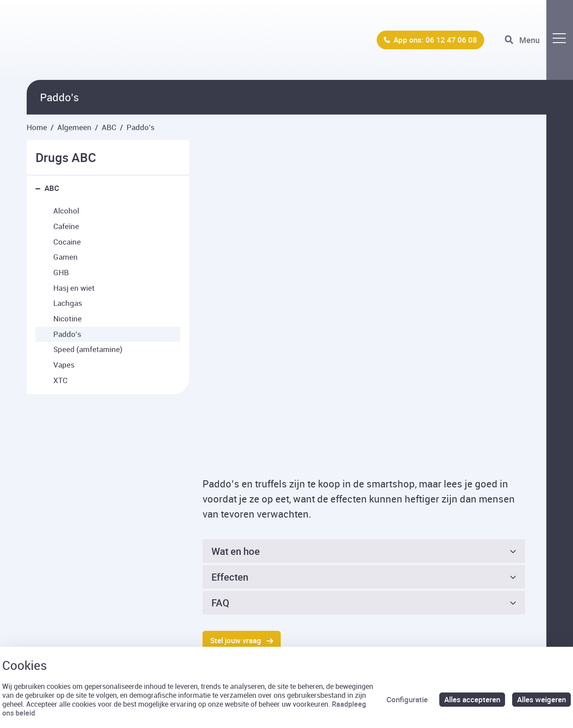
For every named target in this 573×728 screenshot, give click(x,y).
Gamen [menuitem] (66, 257)
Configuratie (407, 699)
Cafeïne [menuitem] (66, 226)
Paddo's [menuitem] (67, 334)
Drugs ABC (66, 157)
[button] (40, 188)
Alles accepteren (472, 699)
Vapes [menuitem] (64, 365)
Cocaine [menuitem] (67, 242)
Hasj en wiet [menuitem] (74, 288)
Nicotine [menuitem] (68, 318)
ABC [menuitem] (52, 188)
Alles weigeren (541, 699)
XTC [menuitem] (60, 380)
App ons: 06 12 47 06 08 (435, 40)
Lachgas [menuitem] (68, 303)
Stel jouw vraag (236, 497)
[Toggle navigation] (539, 40)
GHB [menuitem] (61, 272)
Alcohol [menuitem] (66, 211)
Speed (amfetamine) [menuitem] (88, 349)
